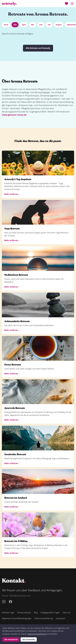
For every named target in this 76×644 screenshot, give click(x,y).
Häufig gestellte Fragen (50, 613)
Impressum (60, 618)
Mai (33, 25)
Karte (6, 25)
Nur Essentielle (29, 639)
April (24, 25)
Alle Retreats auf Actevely (38, 48)
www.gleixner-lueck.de (14, 115)
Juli (49, 25)
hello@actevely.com (20, 596)
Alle (15, 25)
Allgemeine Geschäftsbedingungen (17, 618)
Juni (41, 25)
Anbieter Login (8, 613)
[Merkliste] (66, 4)
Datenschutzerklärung (37, 634)
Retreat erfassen (24, 613)
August (59, 25)
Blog (36, 613)
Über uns (67, 613)
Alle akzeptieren (11, 639)
